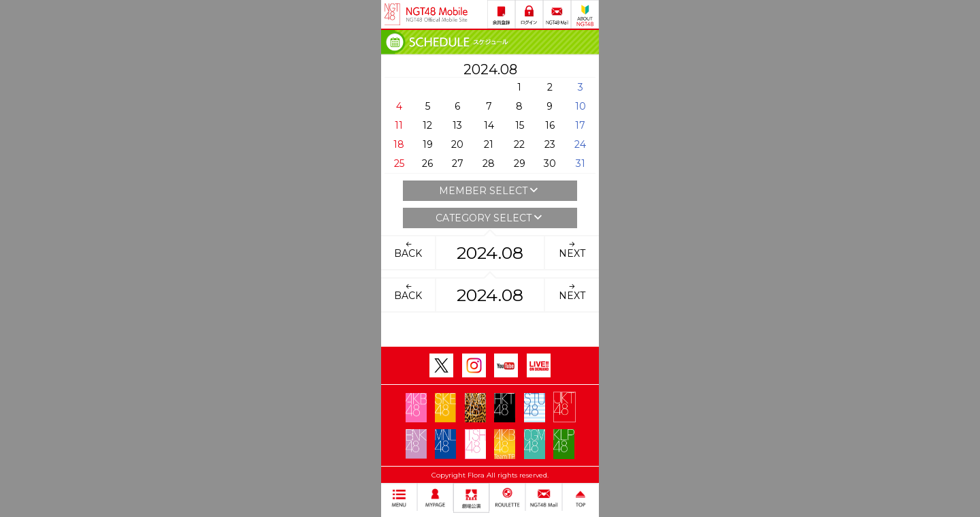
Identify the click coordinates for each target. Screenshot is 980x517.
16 (550, 125)
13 (457, 125)
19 (428, 144)
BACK (408, 249)
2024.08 (490, 253)
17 (580, 125)
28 (489, 163)
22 (519, 144)
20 (457, 144)
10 (581, 106)
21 (489, 144)
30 (550, 163)
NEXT (572, 249)
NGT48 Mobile (437, 14)
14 (489, 125)
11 (399, 125)
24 (580, 144)
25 (399, 163)
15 (520, 125)
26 (427, 163)
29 (520, 163)
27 (458, 163)
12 (427, 125)
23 (550, 144)
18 (399, 144)
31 (581, 163)
